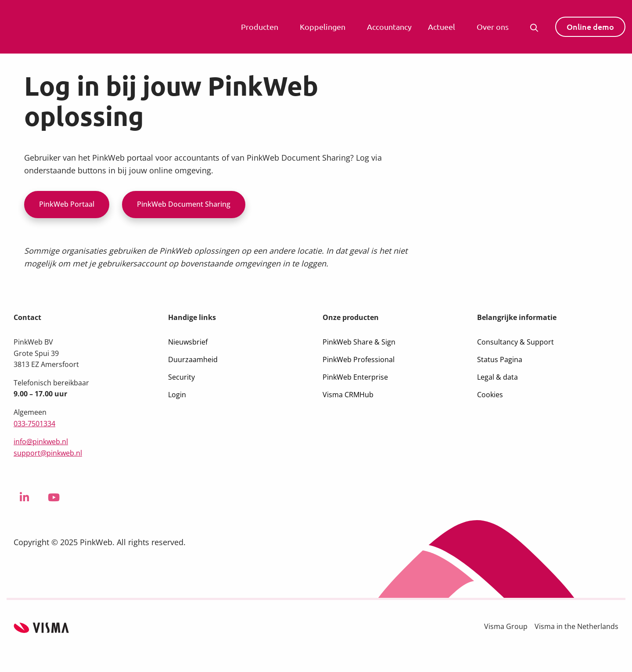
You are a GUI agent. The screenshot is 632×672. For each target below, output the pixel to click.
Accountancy (389, 27)
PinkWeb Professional (359, 359)
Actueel (442, 27)
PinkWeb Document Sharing (184, 204)
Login (177, 395)
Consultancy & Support (515, 342)
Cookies (490, 395)
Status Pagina (500, 359)
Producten (260, 27)
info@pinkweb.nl (41, 442)
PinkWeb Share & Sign (359, 342)
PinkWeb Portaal (67, 204)
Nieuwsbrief (188, 342)
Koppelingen (323, 27)
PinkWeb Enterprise (355, 377)
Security (181, 377)
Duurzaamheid (193, 359)
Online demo (590, 27)
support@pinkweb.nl (48, 453)
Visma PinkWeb (64, 27)
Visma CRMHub (348, 395)
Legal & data (497, 377)
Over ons (493, 27)
